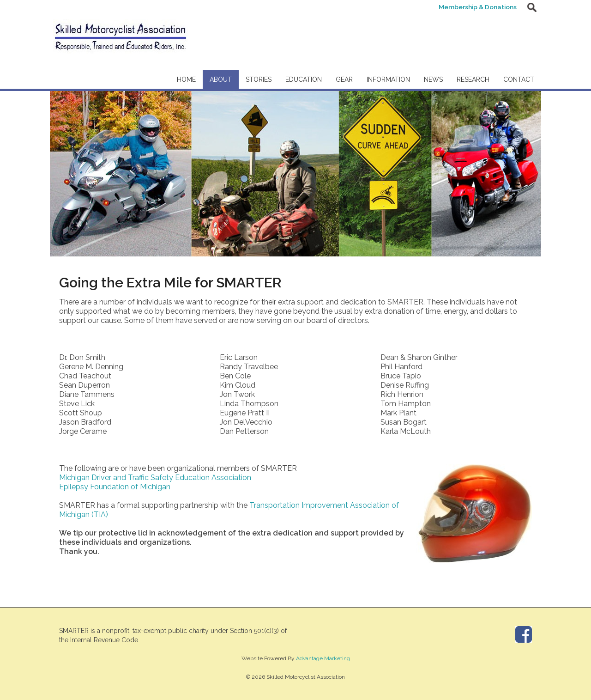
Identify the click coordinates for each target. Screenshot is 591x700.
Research (473, 79)
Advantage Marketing (323, 658)
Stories (259, 79)
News (433, 79)
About (221, 79)
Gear (344, 79)
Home (186, 79)
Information (388, 79)
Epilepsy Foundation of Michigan (115, 487)
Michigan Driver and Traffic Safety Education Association (155, 478)
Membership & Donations (476, 7)
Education (304, 79)
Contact (519, 79)
